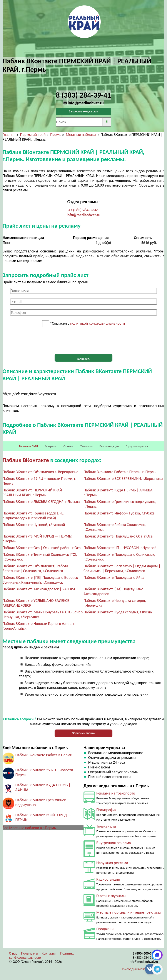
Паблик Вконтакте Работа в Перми (44, 755)
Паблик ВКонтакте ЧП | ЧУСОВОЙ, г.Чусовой (120, 548)
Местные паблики (81, 135)
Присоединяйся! (133, 969)
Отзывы (68, 446)
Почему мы (29, 953)
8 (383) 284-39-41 (145, 957)
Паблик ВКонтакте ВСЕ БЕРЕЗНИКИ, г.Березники (123, 479)
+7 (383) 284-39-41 (83, 210)
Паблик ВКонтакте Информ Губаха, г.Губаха (119, 513)
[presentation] (83, 341)
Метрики (51, 446)
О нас (13, 953)
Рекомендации (109, 446)
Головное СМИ (28, 446)
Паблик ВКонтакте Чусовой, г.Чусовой (34, 525)
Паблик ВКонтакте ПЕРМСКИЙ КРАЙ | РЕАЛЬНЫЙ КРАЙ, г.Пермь (34, 493)
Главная (9, 135)
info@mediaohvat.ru (83, 215)
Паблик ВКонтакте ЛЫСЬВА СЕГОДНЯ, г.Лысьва (41, 502)
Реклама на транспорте (116, 793)
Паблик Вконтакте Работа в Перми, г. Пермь (120, 472)
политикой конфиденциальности (98, 324)
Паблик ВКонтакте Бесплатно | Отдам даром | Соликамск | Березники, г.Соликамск (122, 568)
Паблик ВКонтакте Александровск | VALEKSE (39, 589)
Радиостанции (108, 879)
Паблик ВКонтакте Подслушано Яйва (114, 578)
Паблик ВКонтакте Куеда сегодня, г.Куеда (118, 612)
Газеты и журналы (111, 896)
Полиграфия (106, 810)
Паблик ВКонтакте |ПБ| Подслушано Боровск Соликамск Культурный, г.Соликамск (40, 580)
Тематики (87, 446)
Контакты (49, 953)
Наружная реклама (112, 863)
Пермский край (33, 135)
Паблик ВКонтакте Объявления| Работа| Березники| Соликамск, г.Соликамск (36, 568)
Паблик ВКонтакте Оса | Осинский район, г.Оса (42, 548)
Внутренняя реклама (114, 843)
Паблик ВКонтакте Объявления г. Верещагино (41, 472)
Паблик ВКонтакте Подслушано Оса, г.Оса (118, 536)
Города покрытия (137, 446)
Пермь (56, 135)
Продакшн (105, 929)
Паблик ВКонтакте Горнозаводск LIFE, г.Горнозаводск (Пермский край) (33, 516)
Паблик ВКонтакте (26, 460)
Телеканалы (106, 826)
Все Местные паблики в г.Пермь (29, 828)
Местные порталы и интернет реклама (129, 912)
